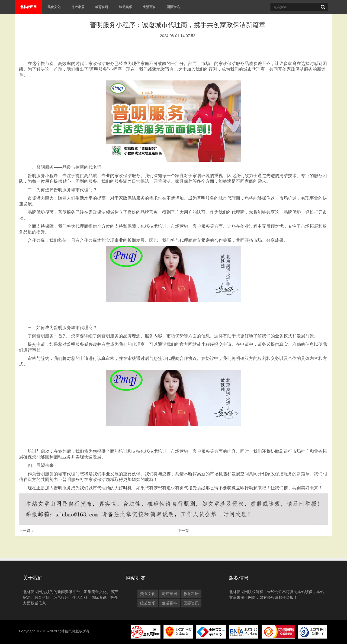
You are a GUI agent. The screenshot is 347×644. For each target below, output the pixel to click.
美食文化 (54, 7)
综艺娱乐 (126, 7)
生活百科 (149, 7)
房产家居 (78, 7)
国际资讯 (173, 7)
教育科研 (102, 7)
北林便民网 (28, 7)
